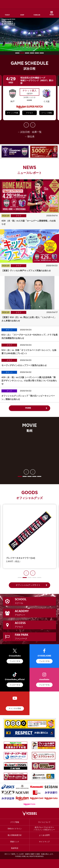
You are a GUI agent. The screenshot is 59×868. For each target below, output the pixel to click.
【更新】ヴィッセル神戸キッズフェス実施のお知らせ (26, 271)
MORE (28, 408)
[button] (17, 53)
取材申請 (15, 848)
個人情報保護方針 (15, 835)
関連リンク (15, 842)
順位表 (31, 137)
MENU (52, 15)
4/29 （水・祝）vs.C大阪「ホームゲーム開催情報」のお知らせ (29, 222)
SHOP (22, 15)
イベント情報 (47, 113)
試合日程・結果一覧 (31, 132)
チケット (9, 330)
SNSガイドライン (15, 829)
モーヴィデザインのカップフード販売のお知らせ (24, 365)
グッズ (9, 391)
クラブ (18, 216)
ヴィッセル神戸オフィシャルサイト (29, 4)
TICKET (7, 15)
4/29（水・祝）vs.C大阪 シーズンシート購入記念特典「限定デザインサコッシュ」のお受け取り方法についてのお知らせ (29, 381)
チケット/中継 (12, 113)
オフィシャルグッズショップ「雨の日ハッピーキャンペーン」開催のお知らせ (28, 397)
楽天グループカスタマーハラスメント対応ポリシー (44, 829)
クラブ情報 (15, 822)
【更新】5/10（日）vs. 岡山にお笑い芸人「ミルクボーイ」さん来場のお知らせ (29, 319)
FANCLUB (37, 15)
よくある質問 (44, 835)
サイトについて (44, 822)
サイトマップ (44, 842)
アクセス (29, 113)
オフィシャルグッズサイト (28, 585)
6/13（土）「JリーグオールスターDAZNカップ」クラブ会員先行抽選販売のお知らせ (29, 336)
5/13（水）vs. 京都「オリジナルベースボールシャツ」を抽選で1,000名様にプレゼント (29, 352)
